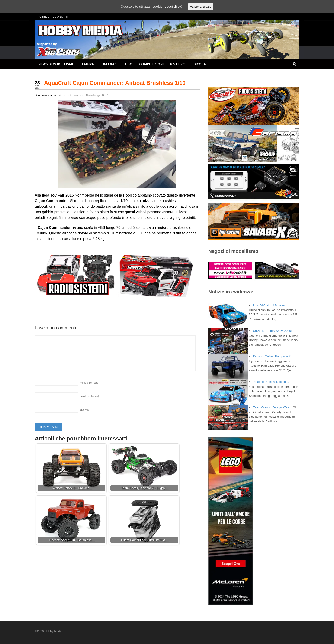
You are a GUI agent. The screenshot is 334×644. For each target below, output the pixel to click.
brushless (79, 95)
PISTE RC (177, 64)
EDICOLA (199, 64)
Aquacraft (65, 95)
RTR (105, 95)
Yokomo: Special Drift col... (271, 382)
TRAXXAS (109, 64)
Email (89, 396)
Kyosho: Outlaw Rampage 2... (273, 356)
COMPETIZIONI (151, 64)
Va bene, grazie (201, 7)
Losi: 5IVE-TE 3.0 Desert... (271, 305)
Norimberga (93, 95)
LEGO (128, 64)
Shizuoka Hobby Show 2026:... (274, 331)
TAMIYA (88, 64)
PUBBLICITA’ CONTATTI (53, 17)
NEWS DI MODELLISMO (56, 64)
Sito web (84, 410)
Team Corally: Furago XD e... (273, 407)
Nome (89, 383)
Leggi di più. (174, 6)
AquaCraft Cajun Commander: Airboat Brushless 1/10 (115, 83)
